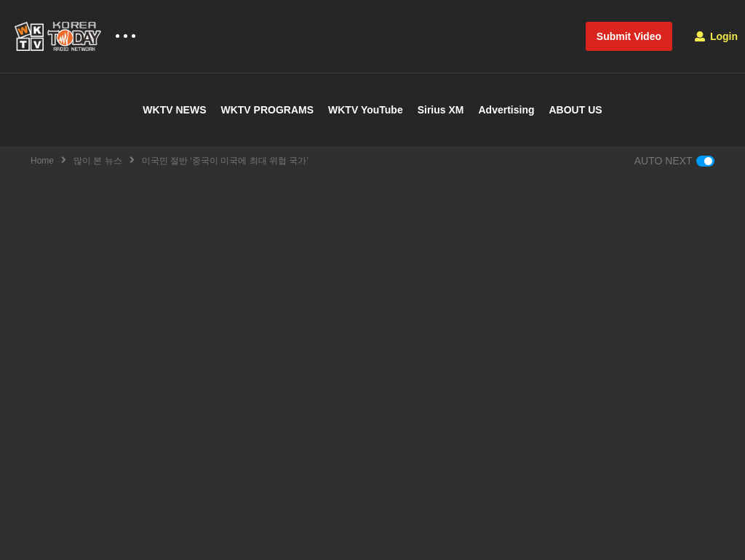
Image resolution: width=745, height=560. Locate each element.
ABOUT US (576, 110)
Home (42, 161)
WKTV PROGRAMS (267, 110)
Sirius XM (441, 110)
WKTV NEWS (174, 110)
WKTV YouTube (366, 110)
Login (716, 36)
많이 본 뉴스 (98, 161)
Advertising (506, 110)
